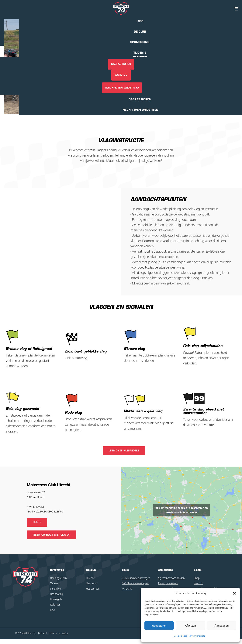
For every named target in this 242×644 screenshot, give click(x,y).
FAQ (52, 610)
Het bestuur (93, 589)
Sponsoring (57, 594)
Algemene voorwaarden (171, 578)
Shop (197, 578)
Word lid (121, 75)
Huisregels (56, 599)
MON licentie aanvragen (135, 583)
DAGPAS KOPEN (121, 64)
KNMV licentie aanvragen (136, 578)
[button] (234, 593)
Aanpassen (222, 626)
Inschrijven (56, 589)
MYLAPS (127, 589)
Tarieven (55, 583)
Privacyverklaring (197, 636)
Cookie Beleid (180, 636)
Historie (90, 578)
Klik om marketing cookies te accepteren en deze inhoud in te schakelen (182, 510)
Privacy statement (168, 583)
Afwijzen (190, 626)
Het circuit (92, 583)
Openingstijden (58, 578)
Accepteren (159, 626)
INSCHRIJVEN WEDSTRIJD (122, 88)
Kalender (55, 605)
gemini (64, 633)
